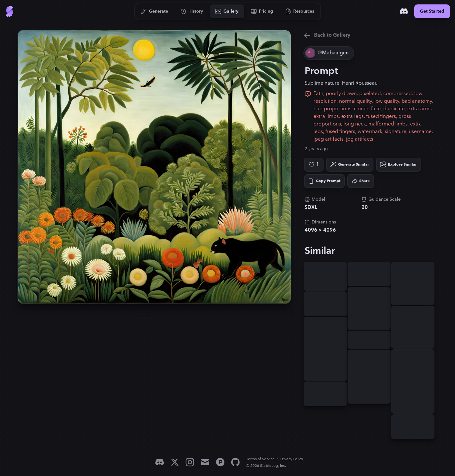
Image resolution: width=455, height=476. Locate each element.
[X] (175, 462)
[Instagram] (190, 462)
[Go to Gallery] (227, 11)
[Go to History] (192, 11)
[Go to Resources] (300, 11)
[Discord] (404, 11)
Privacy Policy (292, 459)
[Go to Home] (9, 11)
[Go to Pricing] (262, 11)
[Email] (205, 462)
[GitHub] (235, 462)
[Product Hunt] (220, 462)
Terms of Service (260, 459)
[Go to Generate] (155, 11)
